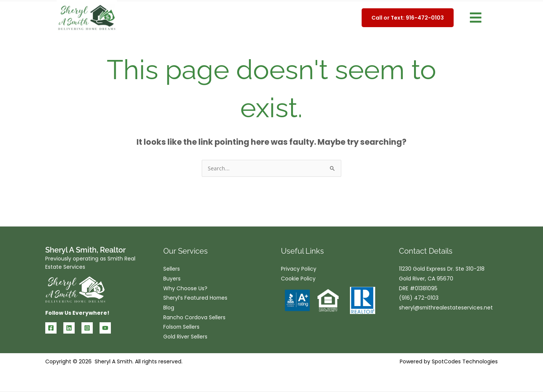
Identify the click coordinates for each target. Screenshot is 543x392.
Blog (169, 308)
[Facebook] (51, 328)
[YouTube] (105, 328)
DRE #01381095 (418, 289)
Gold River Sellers (185, 338)
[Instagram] (87, 328)
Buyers (172, 279)
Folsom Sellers (182, 328)
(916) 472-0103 (419, 299)
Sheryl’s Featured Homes (196, 299)
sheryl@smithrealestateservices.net (446, 308)
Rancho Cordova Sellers (194, 318)
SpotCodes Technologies (465, 362)
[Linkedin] (69, 328)
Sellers (172, 269)
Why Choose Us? (185, 289)
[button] (476, 18)
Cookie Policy (298, 279)
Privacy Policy (299, 269)
